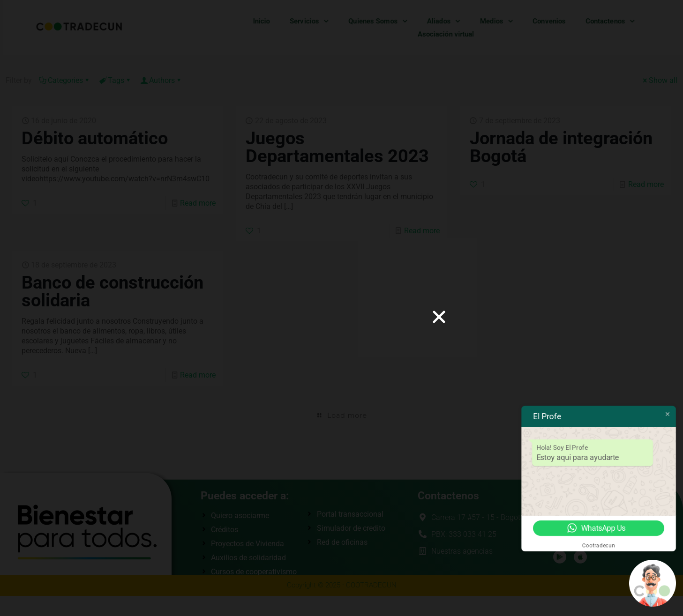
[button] (439, 317)
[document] (341, 308)
